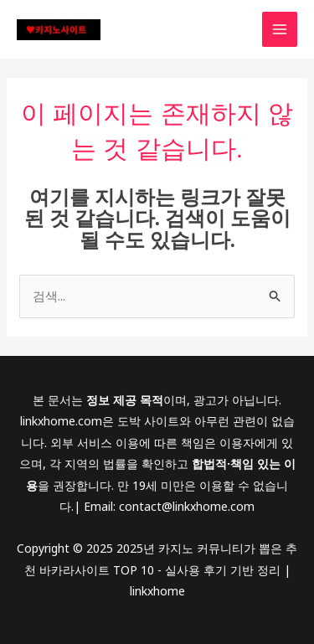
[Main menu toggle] (280, 30)
